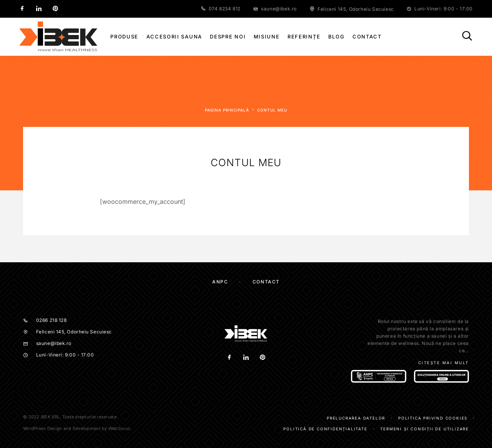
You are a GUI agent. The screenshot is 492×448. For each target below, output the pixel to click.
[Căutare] (467, 37)
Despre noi (228, 37)
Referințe (304, 37)
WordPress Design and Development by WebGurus (77, 428)
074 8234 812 (225, 9)
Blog (337, 37)
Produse (124, 37)
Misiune (267, 37)
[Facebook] (22, 9)
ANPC (220, 282)
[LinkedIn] (39, 9)
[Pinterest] (55, 9)
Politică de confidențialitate (325, 429)
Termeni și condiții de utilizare (425, 429)
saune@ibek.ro (279, 9)
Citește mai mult (444, 363)
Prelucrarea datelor (356, 418)
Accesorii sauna (174, 37)
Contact (367, 37)
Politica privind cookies (433, 418)
